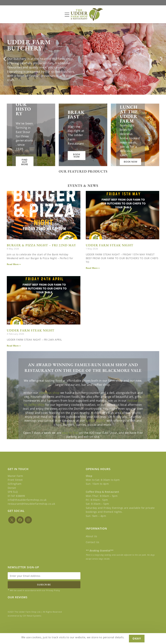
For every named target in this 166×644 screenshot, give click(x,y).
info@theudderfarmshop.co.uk (27, 500)
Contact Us (93, 542)
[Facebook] (20, 520)
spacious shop (49, 411)
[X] (12, 520)
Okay (137, 638)
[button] (5, 59)
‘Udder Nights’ (96, 439)
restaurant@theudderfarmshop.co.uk (31, 504)
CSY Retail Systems (32, 616)
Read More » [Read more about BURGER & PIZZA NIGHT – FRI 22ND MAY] (14, 264)
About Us (92, 536)
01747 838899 (16, 496)
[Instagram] (28, 520)
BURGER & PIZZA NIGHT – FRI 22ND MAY (41, 245)
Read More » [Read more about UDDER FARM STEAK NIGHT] (93, 268)
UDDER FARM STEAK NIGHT (110, 245)
